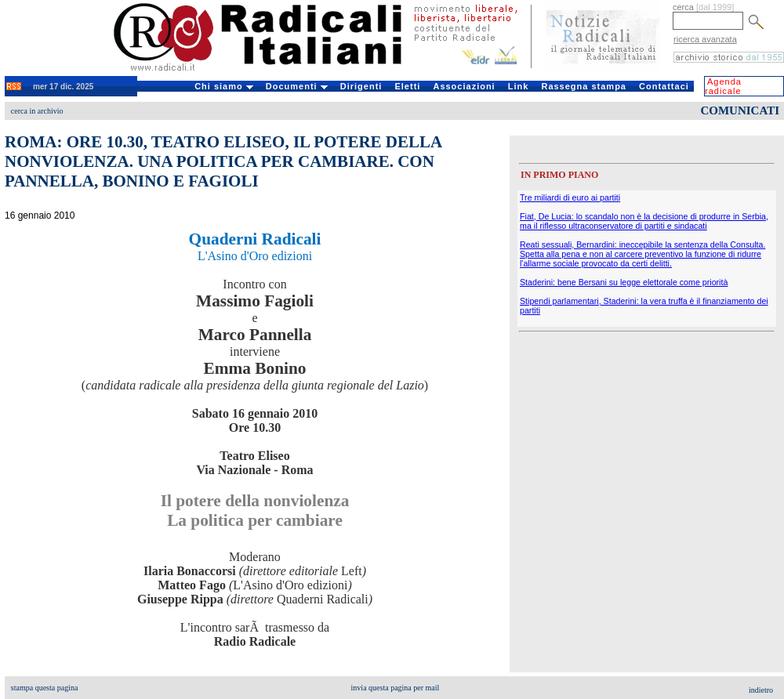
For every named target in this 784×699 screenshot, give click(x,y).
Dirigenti (361, 86)
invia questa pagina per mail (396, 688)
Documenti (297, 86)
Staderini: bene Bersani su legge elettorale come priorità (624, 282)
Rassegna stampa (584, 86)
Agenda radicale (723, 86)
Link (519, 86)
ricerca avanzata (705, 39)
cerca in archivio (37, 111)
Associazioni (464, 86)
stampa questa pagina (45, 688)
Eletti (407, 86)
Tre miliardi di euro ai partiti (570, 197)
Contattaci (664, 86)
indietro (761, 690)
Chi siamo (224, 86)
